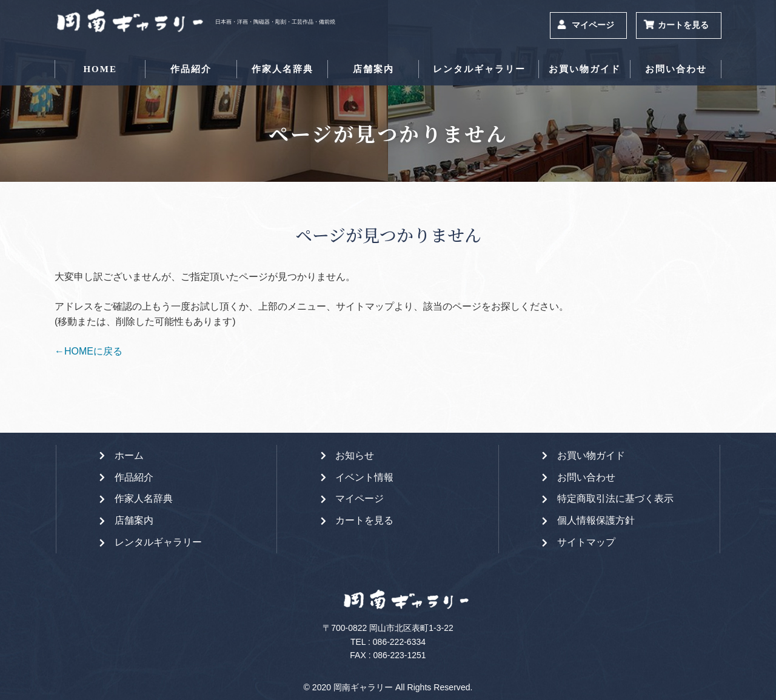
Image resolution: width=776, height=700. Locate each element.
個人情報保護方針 (596, 520)
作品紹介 (191, 69)
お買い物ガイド (585, 69)
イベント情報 (364, 477)
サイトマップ (586, 542)
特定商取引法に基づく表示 (615, 498)
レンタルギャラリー (479, 69)
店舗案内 (373, 69)
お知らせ (355, 455)
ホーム (129, 455)
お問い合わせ (676, 69)
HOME (100, 69)
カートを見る (683, 25)
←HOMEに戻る (89, 351)
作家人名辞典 (283, 69)
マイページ (593, 25)
